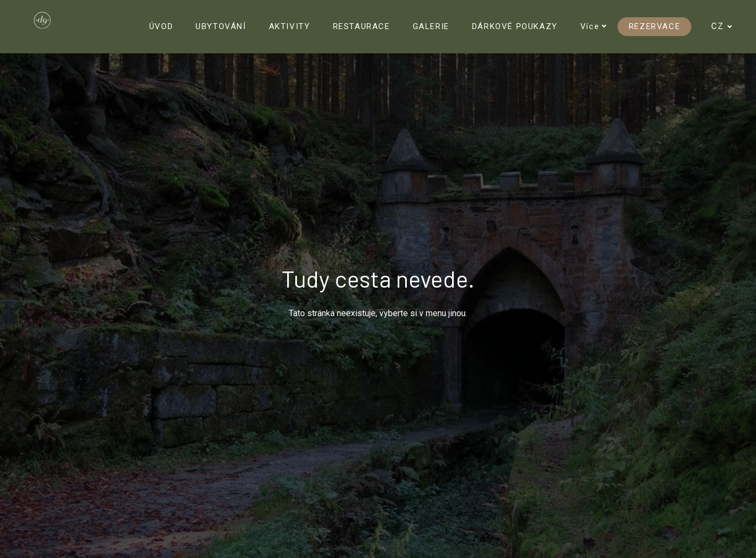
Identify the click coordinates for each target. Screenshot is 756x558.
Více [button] (594, 26)
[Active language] (726, 26)
